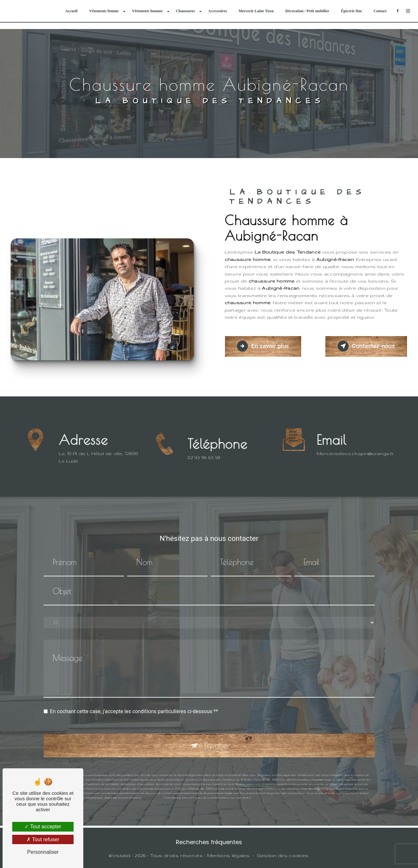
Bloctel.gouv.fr (152, 790)
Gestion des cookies (283, 856)
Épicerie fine (351, 11)
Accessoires (217, 11)
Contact (380, 11)
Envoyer (217, 738)
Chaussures (185, 11)
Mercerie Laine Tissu (256, 11)
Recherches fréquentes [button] (209, 843)
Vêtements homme (147, 11)
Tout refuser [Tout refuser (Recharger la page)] (43, 839)
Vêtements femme (104, 11)
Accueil (71, 11)
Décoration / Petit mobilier (307, 11)
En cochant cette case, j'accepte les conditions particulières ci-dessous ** (134, 704)
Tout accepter (43, 827)
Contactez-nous (365, 346)
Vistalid (121, 856)
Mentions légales (228, 856)
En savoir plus (264, 346)
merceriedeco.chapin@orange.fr (355, 446)
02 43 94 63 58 (204, 465)
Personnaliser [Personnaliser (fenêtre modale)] (43, 852)
